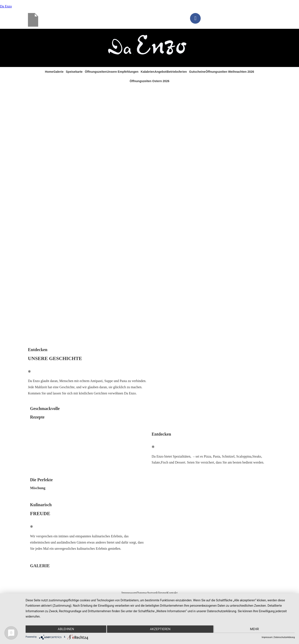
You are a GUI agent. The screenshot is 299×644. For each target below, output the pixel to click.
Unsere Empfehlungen (123, 72)
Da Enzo (6, 6)
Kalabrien (148, 72)
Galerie (58, 72)
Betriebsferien (177, 72)
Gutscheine (197, 72)
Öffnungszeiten (96, 72)
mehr (255, 629)
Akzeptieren (160, 629)
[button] (60, 72)
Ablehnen (66, 629)
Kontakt (172, 593)
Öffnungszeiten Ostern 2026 (149, 81)
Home (49, 72)
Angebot (160, 72)
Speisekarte (74, 72)
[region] (149, 214)
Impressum (129, 593)
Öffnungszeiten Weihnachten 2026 (230, 72)
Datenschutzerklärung (152, 593)
